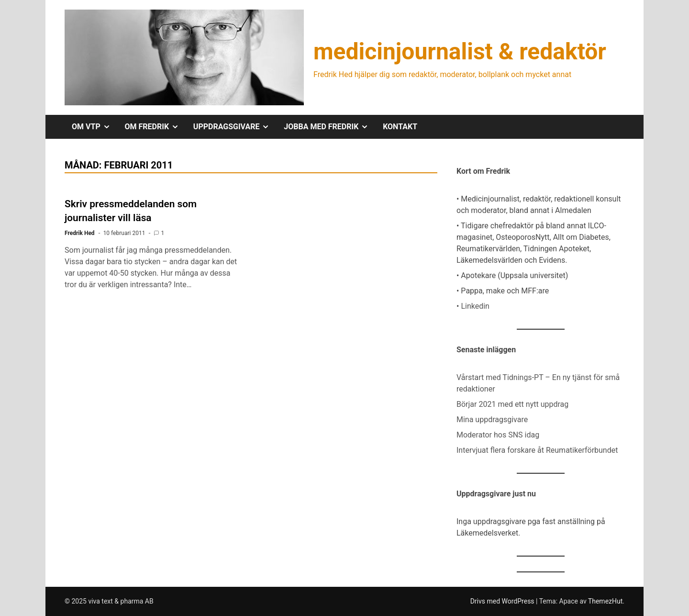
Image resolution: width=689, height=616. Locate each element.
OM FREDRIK (156, 127)
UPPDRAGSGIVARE (235, 127)
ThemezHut (605, 601)
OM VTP (95, 127)
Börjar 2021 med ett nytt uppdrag (512, 404)
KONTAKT (400, 127)
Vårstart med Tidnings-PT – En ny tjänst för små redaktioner (538, 383)
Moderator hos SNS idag (498, 435)
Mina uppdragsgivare (492, 420)
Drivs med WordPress (503, 601)
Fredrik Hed (80, 233)
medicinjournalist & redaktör (460, 51)
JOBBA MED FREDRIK (330, 127)
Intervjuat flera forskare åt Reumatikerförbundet (537, 450)
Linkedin (475, 306)
